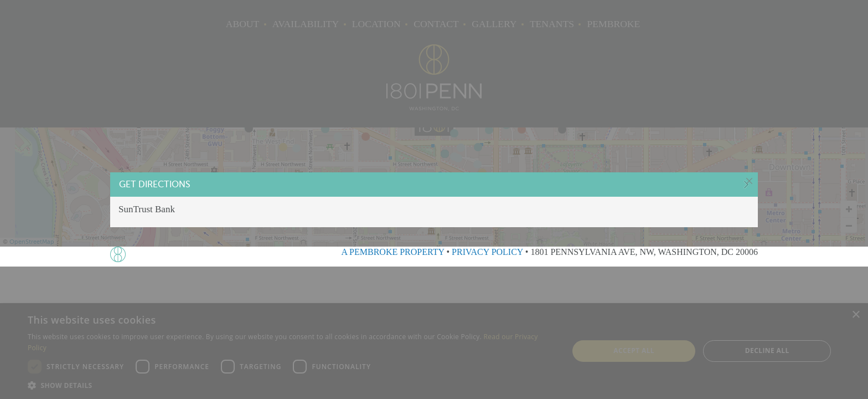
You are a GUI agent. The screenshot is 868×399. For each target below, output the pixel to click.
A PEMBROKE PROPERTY (392, 252)
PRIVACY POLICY (487, 252)
